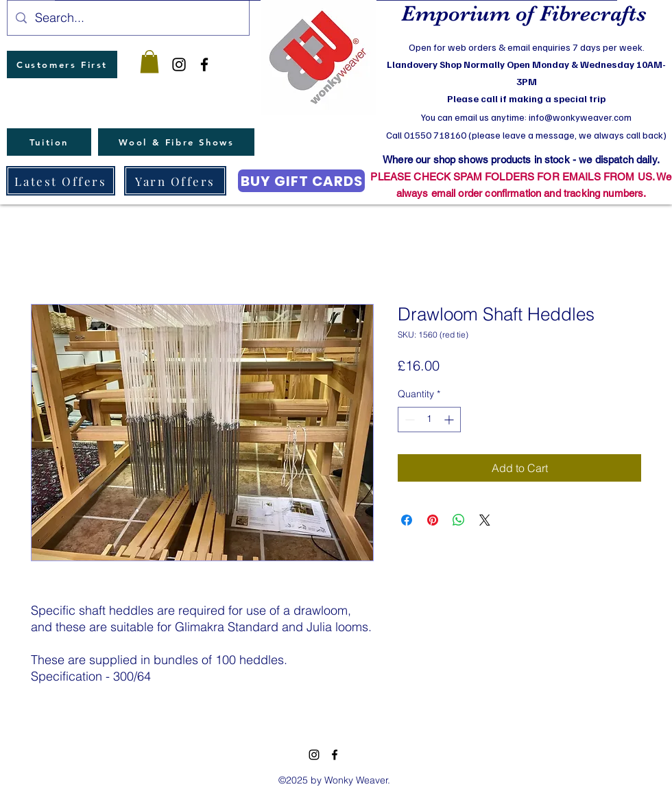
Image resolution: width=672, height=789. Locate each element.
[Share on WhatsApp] (459, 520)
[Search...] (128, 18)
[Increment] (450, 420)
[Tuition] (49, 142)
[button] (149, 61)
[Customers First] (62, 64)
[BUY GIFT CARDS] (301, 181)
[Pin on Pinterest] (433, 520)
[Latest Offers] (61, 181)
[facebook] (204, 64)
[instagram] (179, 64)
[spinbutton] (429, 420)
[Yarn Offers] (175, 181)
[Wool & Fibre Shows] (176, 142)
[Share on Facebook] (407, 520)
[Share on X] (485, 520)
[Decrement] (408, 420)
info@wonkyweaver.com (580, 117)
